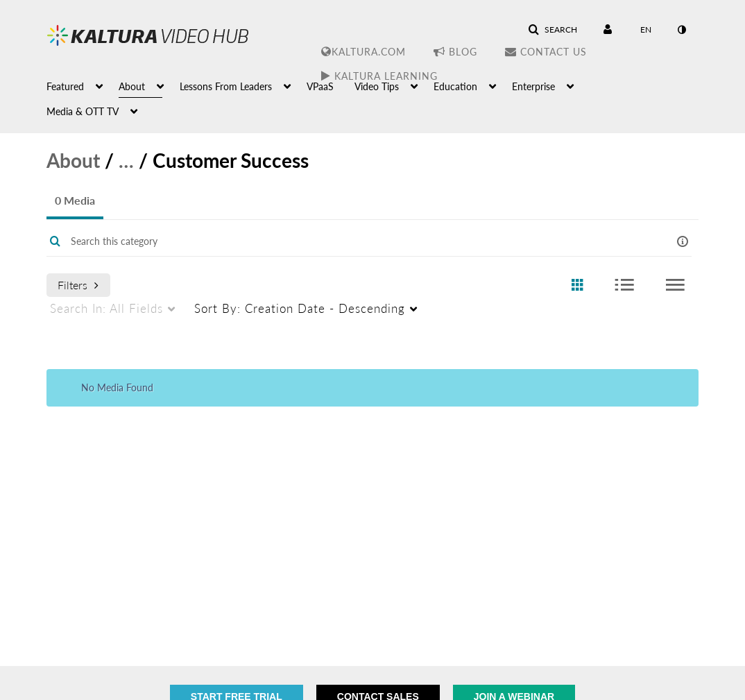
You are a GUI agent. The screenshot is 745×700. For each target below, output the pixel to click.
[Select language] (646, 30)
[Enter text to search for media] (344, 241)
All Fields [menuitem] (106, 308)
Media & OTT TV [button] (83, 111)
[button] (553, 30)
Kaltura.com (363, 52)
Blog (455, 52)
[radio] (577, 285)
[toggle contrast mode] (681, 30)
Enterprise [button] (533, 86)
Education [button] (455, 86)
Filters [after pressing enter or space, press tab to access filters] (78, 285)
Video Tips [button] (377, 86)
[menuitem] (83, 85)
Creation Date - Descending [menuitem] (300, 308)
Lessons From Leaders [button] (226, 86)
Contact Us (546, 52)
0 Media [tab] (75, 200)
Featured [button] (65, 86)
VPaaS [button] (320, 86)
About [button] (132, 86)
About (73, 160)
